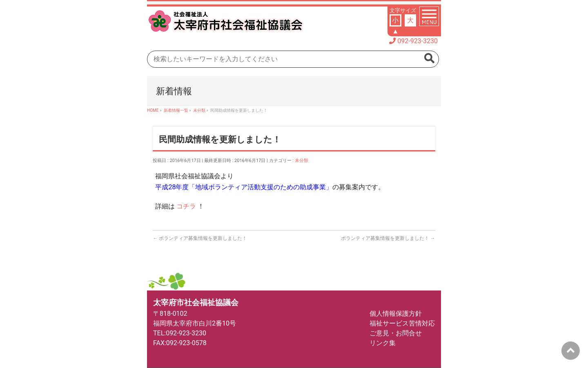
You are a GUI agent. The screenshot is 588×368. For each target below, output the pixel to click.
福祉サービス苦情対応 (402, 323)
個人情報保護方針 (396, 314)
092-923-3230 (418, 41)
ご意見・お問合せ (396, 333)
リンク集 (383, 343)
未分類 (302, 161)
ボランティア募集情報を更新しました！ (200, 238)
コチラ (187, 206)
